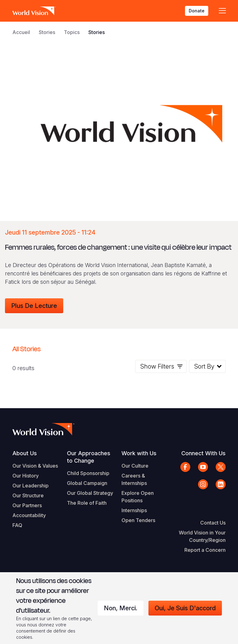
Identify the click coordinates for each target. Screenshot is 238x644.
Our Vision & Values (35, 466)
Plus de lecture (34, 306)
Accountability (29, 515)
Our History (26, 476)
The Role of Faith (87, 503)
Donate (197, 11)
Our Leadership (31, 486)
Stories (47, 32)
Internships (134, 510)
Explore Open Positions (138, 497)
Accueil (21, 32)
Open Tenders (138, 520)
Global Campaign (87, 483)
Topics (72, 32)
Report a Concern (205, 550)
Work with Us (139, 453)
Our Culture (135, 466)
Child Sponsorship (88, 473)
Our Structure (28, 495)
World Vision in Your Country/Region (202, 536)
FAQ (17, 525)
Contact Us (213, 523)
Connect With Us (203, 453)
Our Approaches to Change (89, 457)
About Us (25, 453)
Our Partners (27, 505)
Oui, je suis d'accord (185, 608)
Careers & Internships (134, 479)
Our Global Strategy (90, 493)
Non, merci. (121, 608)
